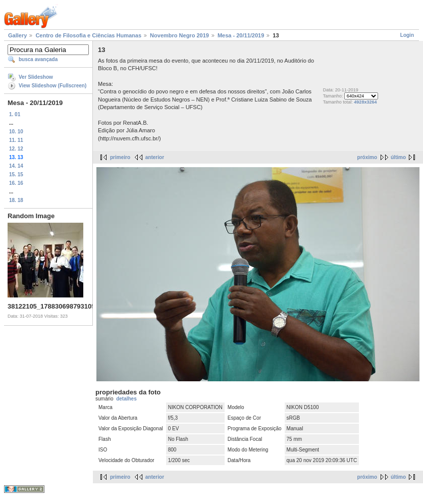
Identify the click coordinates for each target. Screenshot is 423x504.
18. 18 (16, 200)
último (398, 157)
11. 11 (16, 140)
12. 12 (16, 149)
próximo (367, 157)
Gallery (17, 35)
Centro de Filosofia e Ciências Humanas (88, 35)
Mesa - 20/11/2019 (241, 35)
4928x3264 (365, 102)
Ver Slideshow (36, 77)
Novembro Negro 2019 (179, 35)
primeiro (120, 157)
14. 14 (16, 166)
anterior (155, 157)
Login (407, 35)
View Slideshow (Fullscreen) (52, 86)
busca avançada (38, 59)
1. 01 (15, 114)
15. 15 (16, 174)
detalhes (126, 399)
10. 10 (16, 132)
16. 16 (16, 183)
